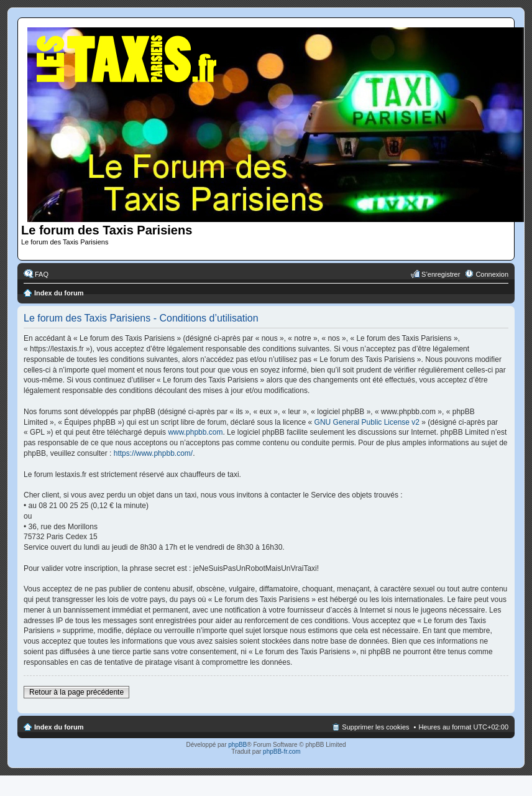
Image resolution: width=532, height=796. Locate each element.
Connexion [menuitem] (492, 274)
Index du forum (59, 293)
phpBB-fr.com (282, 752)
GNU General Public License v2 (367, 422)
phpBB (237, 745)
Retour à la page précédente (76, 692)
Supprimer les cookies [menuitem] (375, 727)
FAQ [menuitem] (42, 274)
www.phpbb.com (195, 432)
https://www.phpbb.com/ (153, 453)
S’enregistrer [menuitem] (441, 274)
